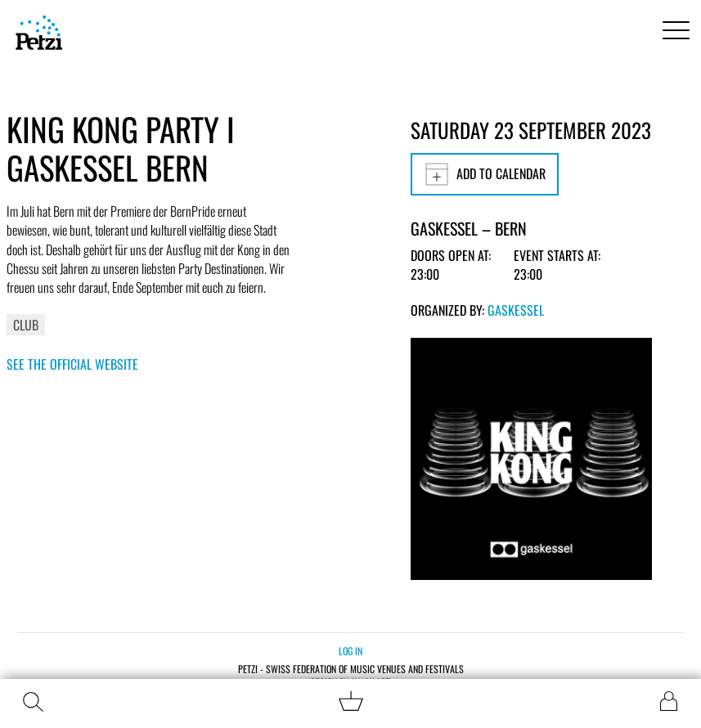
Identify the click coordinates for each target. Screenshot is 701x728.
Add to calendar (485, 174)
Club (26, 325)
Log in (350, 651)
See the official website (72, 364)
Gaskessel (516, 310)
